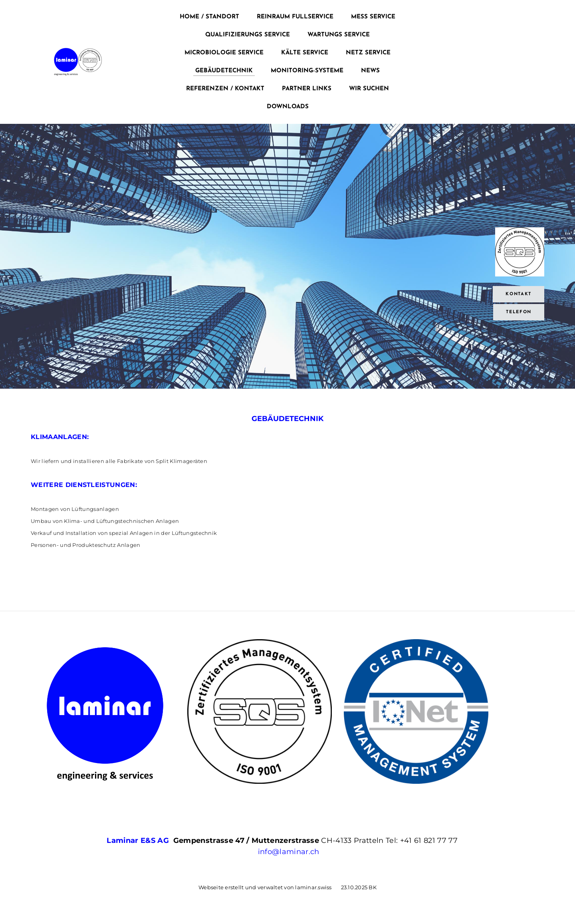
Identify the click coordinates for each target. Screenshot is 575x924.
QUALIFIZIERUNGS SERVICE (248, 35)
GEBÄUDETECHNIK (224, 71)
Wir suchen (369, 89)
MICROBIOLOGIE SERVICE (224, 53)
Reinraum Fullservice (295, 17)
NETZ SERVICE (368, 53)
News (370, 71)
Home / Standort (209, 17)
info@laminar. (284, 852)
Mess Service (373, 17)
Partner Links (307, 89)
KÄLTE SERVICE (305, 53)
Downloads (288, 107)
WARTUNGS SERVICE (339, 35)
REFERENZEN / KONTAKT (225, 89)
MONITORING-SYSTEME (307, 71)
